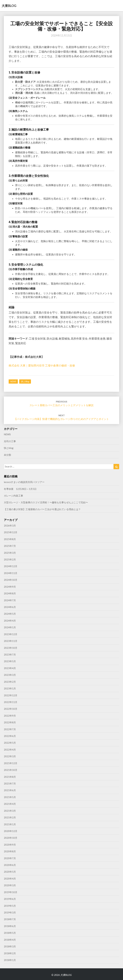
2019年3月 (10, 912)
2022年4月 (10, 750)
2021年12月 (11, 763)
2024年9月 (10, 587)
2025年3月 (10, 553)
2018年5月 (10, 933)
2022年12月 (11, 695)
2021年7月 (10, 783)
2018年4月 (10, 940)
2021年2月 (10, 817)
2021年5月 (10, 797)
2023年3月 (10, 675)
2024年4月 (10, 621)
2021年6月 (10, 790)
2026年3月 (10, 526)
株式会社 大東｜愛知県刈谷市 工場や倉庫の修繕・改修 (42, 365)
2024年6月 (10, 607)
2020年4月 (10, 879)
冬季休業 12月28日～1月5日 (20, 489)
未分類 (7, 455)
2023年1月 (10, 688)
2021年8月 (10, 777)
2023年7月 (10, 655)
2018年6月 (10, 926)
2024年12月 (11, 566)
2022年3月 (10, 756)
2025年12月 (11, 532)
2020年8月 (10, 851)
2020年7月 (10, 858)
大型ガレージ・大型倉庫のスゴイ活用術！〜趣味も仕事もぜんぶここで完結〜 (46, 502)
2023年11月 (11, 641)
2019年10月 (11, 892)
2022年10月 (11, 709)
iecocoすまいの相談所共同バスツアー (24, 482)
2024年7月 (10, 600)
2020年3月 (10, 885)
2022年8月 (10, 722)
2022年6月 (10, 736)
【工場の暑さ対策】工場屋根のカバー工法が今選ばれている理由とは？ (42, 509)
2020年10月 (11, 838)
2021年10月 (11, 770)
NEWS (13, 381)
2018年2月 (10, 953)
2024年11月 (11, 573)
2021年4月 (10, 804)
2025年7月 (10, 546)
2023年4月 (10, 668)
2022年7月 (10, 729)
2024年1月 (10, 627)
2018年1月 (10, 960)
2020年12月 (11, 831)
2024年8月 (10, 593)
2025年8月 (10, 539)
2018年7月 (10, 919)
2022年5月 (10, 743)
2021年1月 (10, 824)
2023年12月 (11, 634)
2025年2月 (10, 559)
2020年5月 (10, 872)
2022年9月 (10, 716)
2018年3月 (10, 946)
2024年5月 (10, 614)
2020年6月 (10, 865)
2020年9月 (10, 845)
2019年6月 (10, 899)
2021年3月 (10, 811)
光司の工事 (10, 441)
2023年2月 (10, 682)
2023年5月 (10, 661)
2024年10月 (11, 580)
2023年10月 (11, 648)
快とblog (25, 381)
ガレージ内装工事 (13, 496)
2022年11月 (11, 702)
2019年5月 (10, 906)
